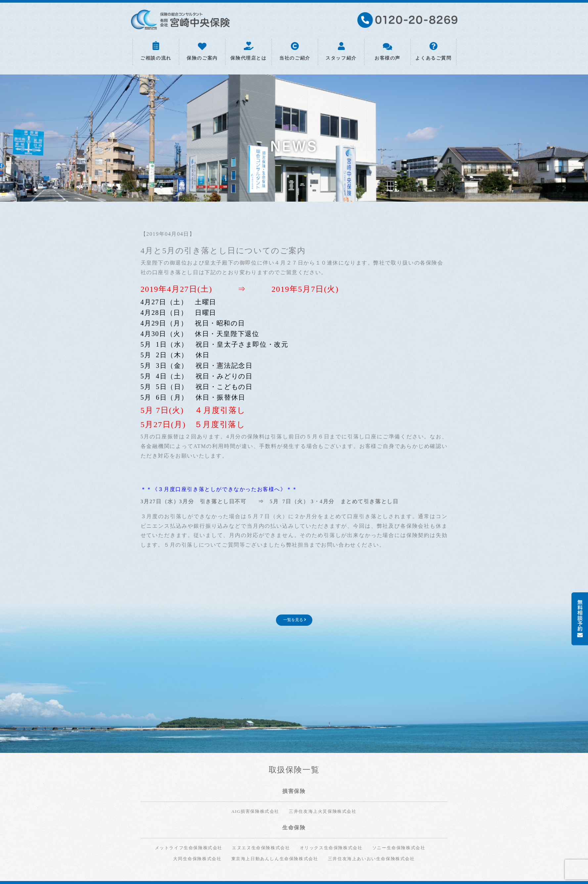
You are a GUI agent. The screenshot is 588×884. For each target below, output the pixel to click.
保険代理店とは (248, 51)
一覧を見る (295, 620)
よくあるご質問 (433, 51)
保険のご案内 (202, 52)
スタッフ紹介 (341, 51)
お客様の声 (387, 52)
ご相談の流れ (156, 51)
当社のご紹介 (295, 51)
